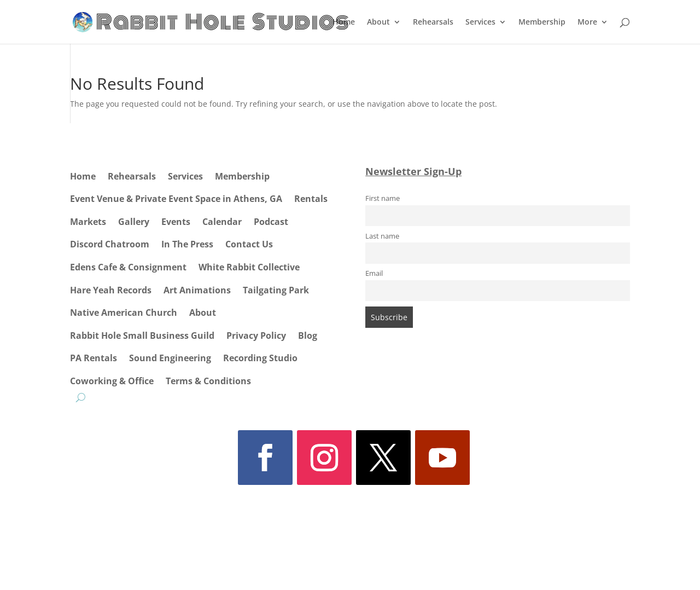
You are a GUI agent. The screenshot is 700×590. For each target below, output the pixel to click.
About (378, 22)
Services (480, 22)
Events (176, 222)
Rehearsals (433, 22)
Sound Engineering (170, 358)
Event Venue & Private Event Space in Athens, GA (176, 199)
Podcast (271, 222)
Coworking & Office (112, 381)
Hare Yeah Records (111, 290)
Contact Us (249, 244)
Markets (88, 222)
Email (374, 273)
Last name (382, 236)
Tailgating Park (276, 290)
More (587, 22)
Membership (542, 22)
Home (344, 22)
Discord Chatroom (110, 244)
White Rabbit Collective (249, 267)
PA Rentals (94, 358)
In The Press (187, 244)
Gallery (134, 222)
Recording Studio (260, 358)
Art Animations (197, 290)
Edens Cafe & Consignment (128, 267)
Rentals (311, 199)
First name (383, 198)
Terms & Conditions (208, 381)
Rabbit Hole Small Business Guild (142, 336)
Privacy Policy (256, 336)
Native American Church (124, 313)
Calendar (222, 222)
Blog (308, 336)
